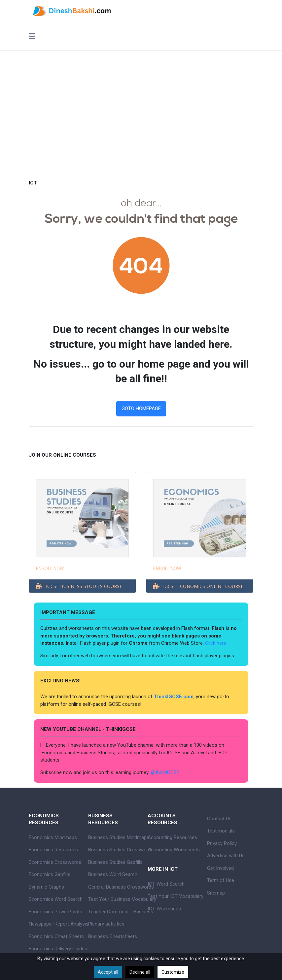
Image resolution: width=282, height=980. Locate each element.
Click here (216, 643)
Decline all (140, 972)
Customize (173, 972)
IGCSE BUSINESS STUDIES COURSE (84, 586)
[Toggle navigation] (32, 37)
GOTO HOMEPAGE (141, 408)
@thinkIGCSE (165, 772)
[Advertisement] (141, 110)
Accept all (108, 972)
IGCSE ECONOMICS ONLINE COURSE (203, 586)
